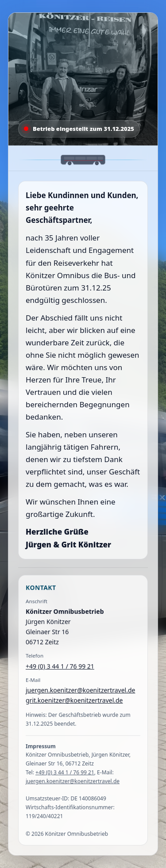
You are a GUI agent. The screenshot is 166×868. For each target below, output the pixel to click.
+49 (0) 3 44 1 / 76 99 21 (60, 667)
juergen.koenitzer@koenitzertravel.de (80, 690)
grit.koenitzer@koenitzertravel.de (74, 701)
